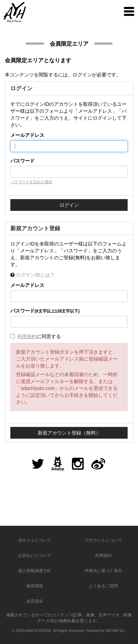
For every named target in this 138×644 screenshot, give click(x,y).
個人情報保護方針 (35, 571)
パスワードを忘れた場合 (31, 182)
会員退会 (35, 601)
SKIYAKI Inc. (116, 631)
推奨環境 (35, 586)
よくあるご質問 (103, 586)
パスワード (22, 161)
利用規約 (27, 336)
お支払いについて (35, 556)
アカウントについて (103, 540)
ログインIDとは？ (35, 275)
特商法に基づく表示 (103, 571)
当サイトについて (35, 540)
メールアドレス (27, 135)
